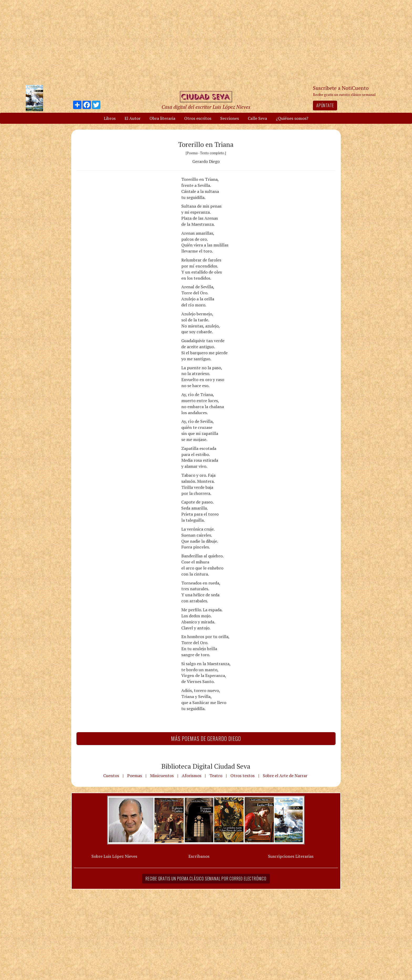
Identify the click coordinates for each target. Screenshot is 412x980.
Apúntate (325, 105)
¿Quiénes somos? (292, 118)
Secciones (230, 118)
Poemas (135, 776)
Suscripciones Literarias (291, 856)
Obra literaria (162, 118)
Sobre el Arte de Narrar (285, 776)
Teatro (216, 776)
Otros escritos (198, 118)
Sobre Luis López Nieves (114, 856)
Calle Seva (257, 118)
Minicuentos (162, 776)
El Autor (133, 118)
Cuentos (111, 776)
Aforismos (192, 776)
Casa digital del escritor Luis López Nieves (206, 107)
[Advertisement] (206, 42)
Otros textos (243, 776)
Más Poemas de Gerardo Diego (206, 738)
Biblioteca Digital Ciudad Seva (206, 766)
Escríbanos (199, 856)
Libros (110, 118)
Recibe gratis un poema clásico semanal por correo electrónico (206, 879)
